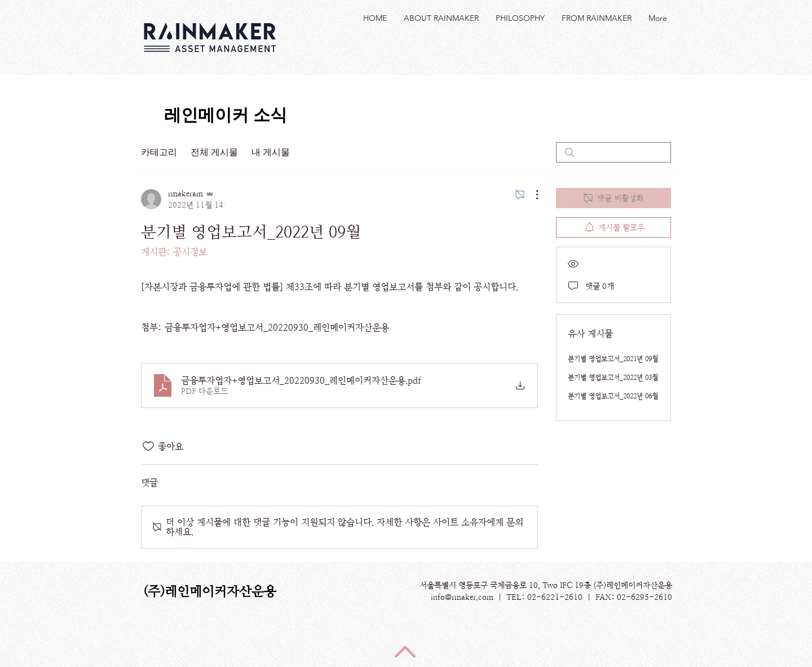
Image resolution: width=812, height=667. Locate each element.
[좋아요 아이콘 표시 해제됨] (148, 446)
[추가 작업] (531, 195)
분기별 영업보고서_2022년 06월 (613, 396)
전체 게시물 (214, 152)
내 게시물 (271, 152)
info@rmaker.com (462, 597)
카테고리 (159, 152)
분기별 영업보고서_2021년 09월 (613, 359)
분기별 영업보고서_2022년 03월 (613, 378)
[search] (614, 152)
